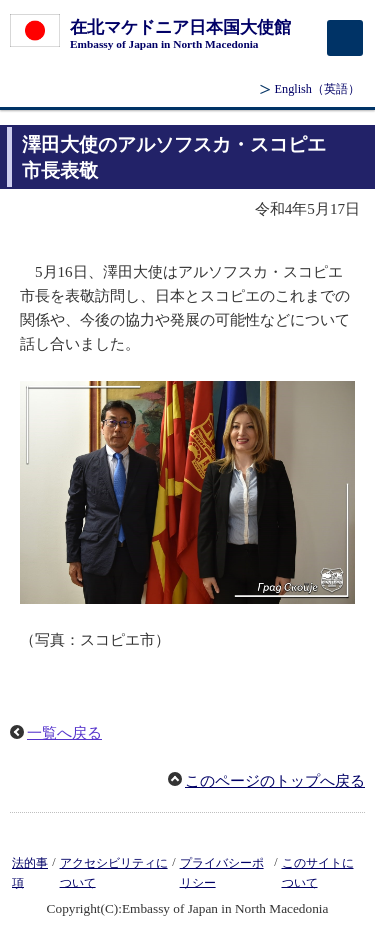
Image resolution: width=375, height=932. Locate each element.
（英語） (317, 89)
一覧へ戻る (64, 733)
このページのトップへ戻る (275, 781)
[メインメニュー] (345, 38)
